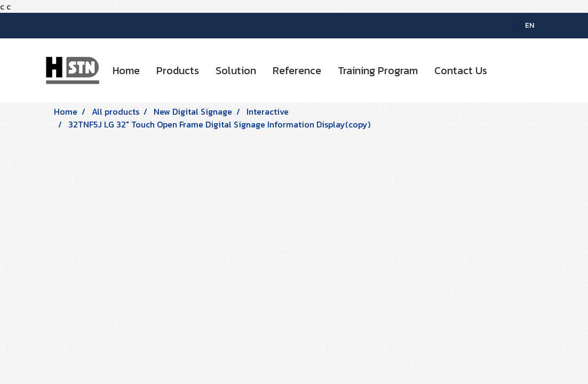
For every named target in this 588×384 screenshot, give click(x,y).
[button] (505, 70)
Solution (236, 70)
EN (524, 25)
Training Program (378, 70)
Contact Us (461, 70)
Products (178, 70)
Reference (297, 70)
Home (126, 70)
